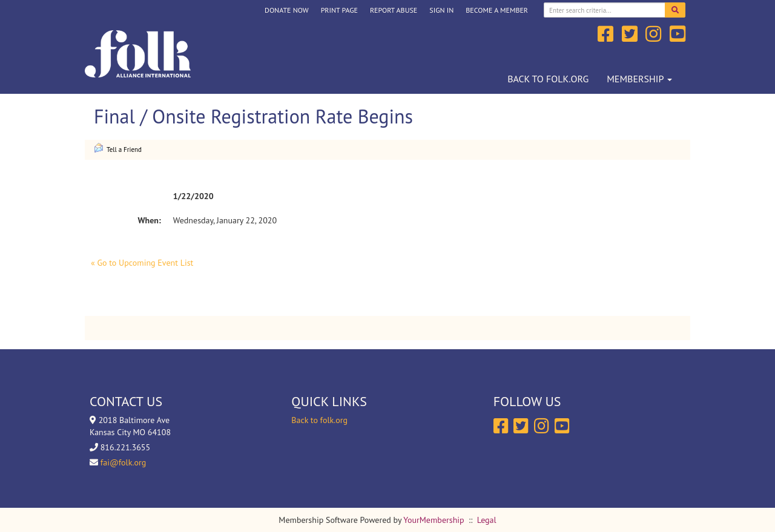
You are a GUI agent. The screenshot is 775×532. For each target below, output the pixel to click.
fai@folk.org (123, 462)
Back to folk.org (548, 79)
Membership (639, 79)
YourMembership (434, 520)
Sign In (441, 10)
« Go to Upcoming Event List (142, 263)
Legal (487, 520)
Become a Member (497, 10)
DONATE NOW (287, 10)
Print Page (339, 10)
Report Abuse (394, 10)
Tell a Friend (118, 148)
